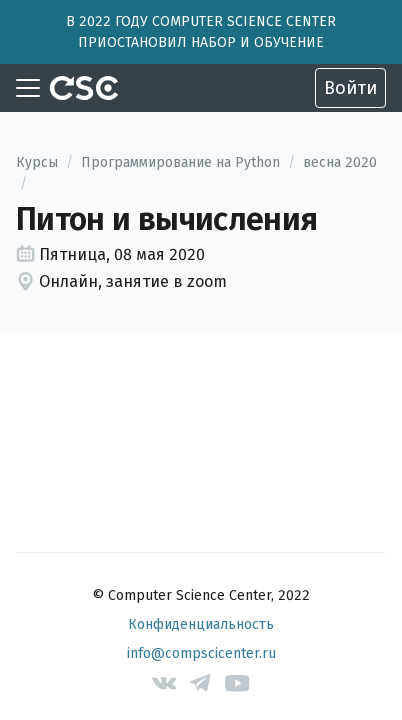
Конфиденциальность (201, 624)
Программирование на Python (180, 162)
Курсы (37, 162)
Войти (350, 88)
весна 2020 (340, 162)
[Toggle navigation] (28, 88)
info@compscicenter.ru (201, 653)
